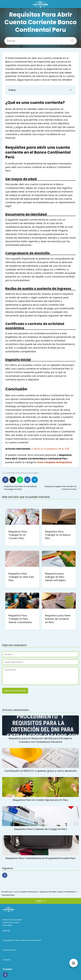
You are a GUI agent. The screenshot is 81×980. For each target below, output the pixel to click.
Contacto (7, 960)
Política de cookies (11, 922)
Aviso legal (7, 925)
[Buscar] (71, 40)
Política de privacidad (12, 920)
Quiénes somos (10, 950)
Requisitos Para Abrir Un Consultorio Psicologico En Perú (21, 488)
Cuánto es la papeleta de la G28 (50, 449)
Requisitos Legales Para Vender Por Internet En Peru (61, 488)
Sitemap (6, 931)
